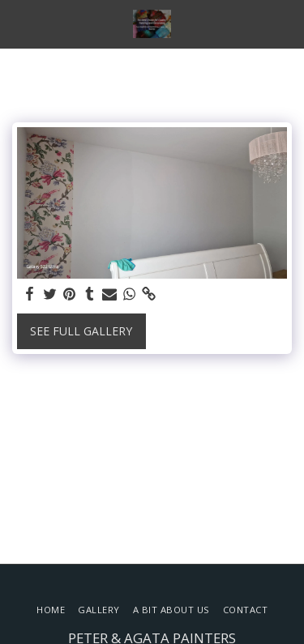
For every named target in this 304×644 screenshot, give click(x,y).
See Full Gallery (81, 331)
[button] (18, 23)
